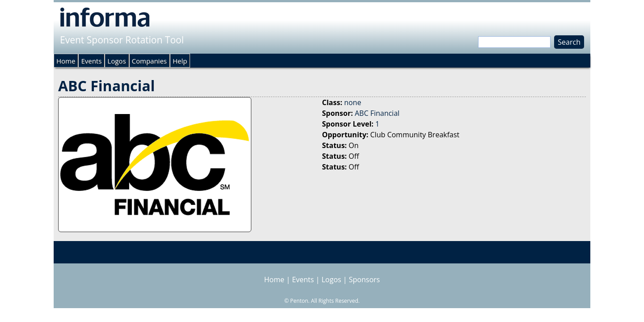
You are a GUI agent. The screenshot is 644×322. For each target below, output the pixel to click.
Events (91, 61)
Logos (117, 61)
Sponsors (364, 280)
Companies (149, 61)
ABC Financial (377, 113)
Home (66, 61)
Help (180, 61)
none (352, 102)
